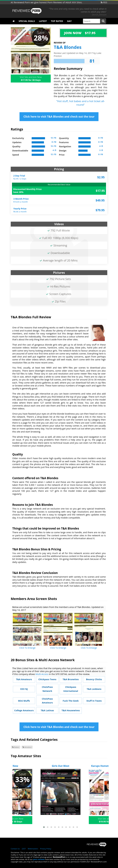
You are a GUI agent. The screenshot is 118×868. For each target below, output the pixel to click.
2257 (24, 849)
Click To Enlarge (27, 648)
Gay (69, 21)
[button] (44, 827)
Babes (16, 747)
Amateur (27, 747)
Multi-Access (42, 674)
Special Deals (27, 21)
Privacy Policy (46, 849)
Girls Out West (61, 766)
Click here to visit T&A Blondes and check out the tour (59, 117)
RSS (104, 2)
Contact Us (15, 849)
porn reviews (39, 859)
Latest (43, 21)
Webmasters (33, 849)
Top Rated (57, 21)
